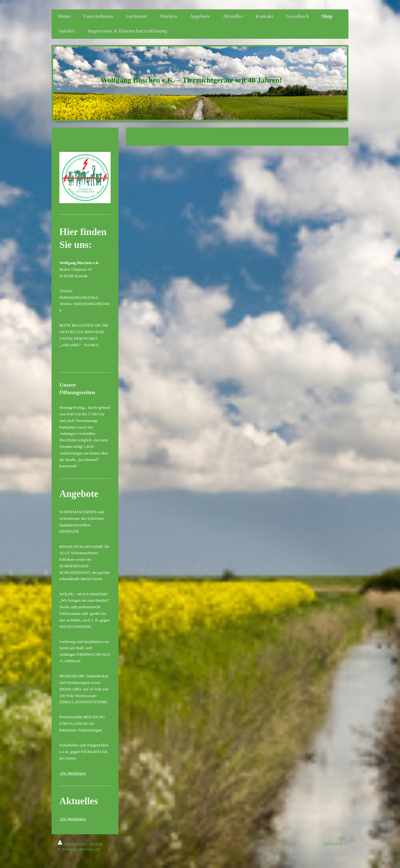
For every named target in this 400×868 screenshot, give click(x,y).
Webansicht (333, 843)
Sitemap (96, 843)
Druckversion (73, 843)
